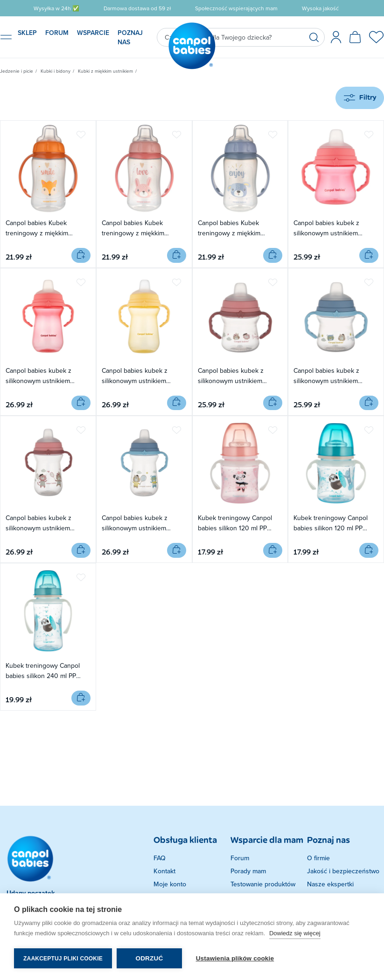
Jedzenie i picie (17, 71)
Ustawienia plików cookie (235, 958)
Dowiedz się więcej (295, 933)
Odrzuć (149, 958)
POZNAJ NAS (130, 37)
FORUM (57, 33)
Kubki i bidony (56, 71)
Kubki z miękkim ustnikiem (105, 71)
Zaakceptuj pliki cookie (63, 959)
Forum (240, 858)
